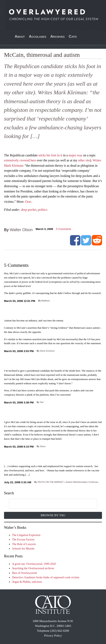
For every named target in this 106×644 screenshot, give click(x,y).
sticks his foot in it (50, 155)
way (80, 155)
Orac (28, 202)
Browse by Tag (53, 515)
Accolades (38, 36)
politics (43, 210)
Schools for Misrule (23, 549)
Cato (73, 36)
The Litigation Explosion (26, 535)
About (20, 36)
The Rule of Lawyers (24, 544)
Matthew (46, 301)
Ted (42, 402)
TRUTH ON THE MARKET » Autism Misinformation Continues (68, 482)
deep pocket (29, 210)
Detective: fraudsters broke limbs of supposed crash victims (46, 577)
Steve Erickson (47, 351)
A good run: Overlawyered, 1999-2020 (34, 564)
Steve (43, 446)
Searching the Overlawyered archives (33, 568)
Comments (64, 229)
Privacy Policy (53, 636)
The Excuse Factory (23, 540)
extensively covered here (20, 160)
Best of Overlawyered (24, 573)
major (72, 155)
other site (84, 160)
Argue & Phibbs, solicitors (27, 582)
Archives (58, 36)
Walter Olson (21, 230)
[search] (49, 504)
